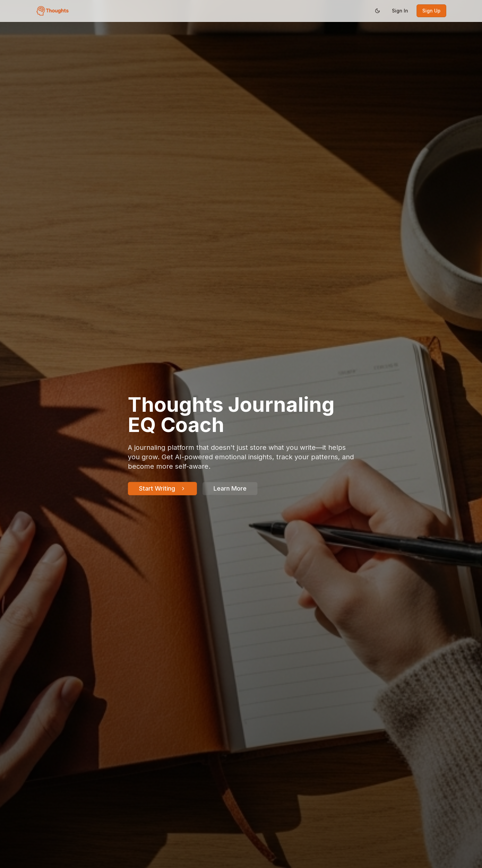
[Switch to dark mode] (377, 11)
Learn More (230, 488)
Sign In (400, 11)
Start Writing (162, 488)
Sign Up (431, 11)
